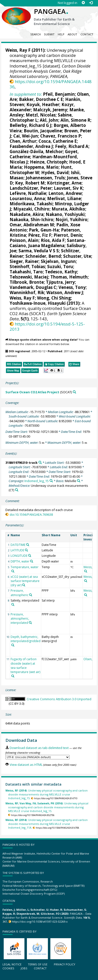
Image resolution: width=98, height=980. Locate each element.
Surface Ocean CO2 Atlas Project (32, 392)
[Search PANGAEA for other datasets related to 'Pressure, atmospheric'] (31, 595)
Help (61, 34)
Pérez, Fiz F (40, 235)
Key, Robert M (30, 183)
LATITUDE (17, 550)
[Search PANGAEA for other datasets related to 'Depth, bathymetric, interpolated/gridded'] (13, 645)
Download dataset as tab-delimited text (39, 748)
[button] (53, 371)
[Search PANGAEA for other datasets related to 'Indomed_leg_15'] (51, 481)
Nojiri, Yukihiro (71, 220)
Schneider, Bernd (43, 256)
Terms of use (38, 964)
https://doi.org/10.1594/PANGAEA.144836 (51, 84)
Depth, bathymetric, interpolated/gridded (26, 639)
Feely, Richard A (72, 146)
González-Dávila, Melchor (36, 152)
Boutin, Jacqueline (43, 131)
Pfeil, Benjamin (59, 94)
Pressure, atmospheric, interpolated (20, 618)
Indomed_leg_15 (37, 481)
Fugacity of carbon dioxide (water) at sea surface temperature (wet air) (25, 665)
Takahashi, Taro (26, 272)
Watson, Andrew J (65, 292)
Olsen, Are (91, 659)
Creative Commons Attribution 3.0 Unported (59, 699)
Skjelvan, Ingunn (58, 261)
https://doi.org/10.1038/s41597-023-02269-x (40, 922)
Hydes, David (55, 173)
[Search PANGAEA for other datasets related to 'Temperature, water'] (13, 571)
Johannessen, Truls (45, 178)
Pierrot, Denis (68, 235)
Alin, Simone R (75, 120)
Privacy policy (65, 964)
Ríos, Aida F (53, 240)
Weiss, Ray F (18, 50)
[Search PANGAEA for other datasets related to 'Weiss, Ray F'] (86, 571)
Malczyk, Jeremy (50, 110)
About (72, 34)
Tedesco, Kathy (61, 272)
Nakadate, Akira (27, 214)
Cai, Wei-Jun (26, 136)
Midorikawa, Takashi (31, 204)
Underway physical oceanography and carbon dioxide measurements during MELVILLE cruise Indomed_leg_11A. (47, 824)
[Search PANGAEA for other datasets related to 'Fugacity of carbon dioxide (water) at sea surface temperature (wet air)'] (13, 676)
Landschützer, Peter (31, 188)
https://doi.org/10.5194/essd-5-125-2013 (47, 327)
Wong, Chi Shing (54, 298)
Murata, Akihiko (68, 209)
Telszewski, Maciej (29, 277)
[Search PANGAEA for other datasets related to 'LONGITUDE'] (30, 556)
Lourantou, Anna (27, 198)
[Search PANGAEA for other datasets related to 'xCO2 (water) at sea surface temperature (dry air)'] (24, 585)
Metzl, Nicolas (41, 115)
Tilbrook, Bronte (27, 282)
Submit (49, 34)
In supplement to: (26, 94)
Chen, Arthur (23, 141)
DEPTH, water (20, 561)
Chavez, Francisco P (61, 136)
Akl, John (49, 120)
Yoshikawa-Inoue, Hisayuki (38, 303)
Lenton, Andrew (65, 193)
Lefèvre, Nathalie (28, 193)
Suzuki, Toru (60, 267)
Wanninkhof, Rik (27, 292)
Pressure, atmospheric (20, 593)
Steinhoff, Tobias (27, 267)
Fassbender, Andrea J (31, 146)
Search (36, 34)
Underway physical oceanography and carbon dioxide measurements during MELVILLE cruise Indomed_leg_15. (47, 794)
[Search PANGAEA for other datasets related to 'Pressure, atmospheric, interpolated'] (30, 623)
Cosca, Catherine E (58, 141)
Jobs (24, 968)
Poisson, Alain (24, 240)
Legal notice (12, 964)
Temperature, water (25, 567)
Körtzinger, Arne (64, 183)
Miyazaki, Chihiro (31, 209)
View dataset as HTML (26, 765)
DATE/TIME (18, 545)
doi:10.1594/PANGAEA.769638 (31, 514)
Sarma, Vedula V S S (39, 251)
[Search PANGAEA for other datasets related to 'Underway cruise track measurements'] (17, 490)
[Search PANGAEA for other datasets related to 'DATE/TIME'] (28, 545)
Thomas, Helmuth (69, 277)
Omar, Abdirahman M (32, 225)
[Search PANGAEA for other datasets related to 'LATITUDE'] (26, 550)
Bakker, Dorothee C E (41, 99)
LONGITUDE (19, 556)
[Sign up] (83, 3)
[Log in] (91, 3)
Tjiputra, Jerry (60, 282)
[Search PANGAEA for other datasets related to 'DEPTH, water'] (32, 561)
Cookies (8, 968)
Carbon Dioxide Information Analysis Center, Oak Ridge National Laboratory (50, 71)
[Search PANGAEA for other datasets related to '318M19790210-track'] (40, 462)
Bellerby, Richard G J (30, 125)
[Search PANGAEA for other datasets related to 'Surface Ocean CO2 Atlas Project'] (74, 392)
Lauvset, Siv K (68, 188)
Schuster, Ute (77, 256)
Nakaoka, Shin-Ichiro (31, 220)
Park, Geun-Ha (44, 230)
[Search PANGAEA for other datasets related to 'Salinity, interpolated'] (13, 605)
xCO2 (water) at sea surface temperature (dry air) (25, 581)
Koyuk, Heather (43, 105)
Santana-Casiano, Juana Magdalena (48, 243)
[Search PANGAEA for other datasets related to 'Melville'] (79, 481)
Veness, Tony (72, 287)
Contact (87, 34)
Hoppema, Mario (41, 167)
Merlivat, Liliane (64, 198)
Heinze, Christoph (48, 162)
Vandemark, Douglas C (33, 287)
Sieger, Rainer (24, 261)
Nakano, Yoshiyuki (65, 214)
